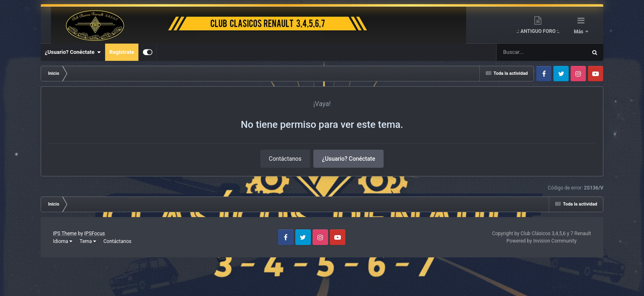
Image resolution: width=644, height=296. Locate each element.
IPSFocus (94, 234)
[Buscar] (517, 52)
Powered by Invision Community (542, 241)
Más (579, 32)
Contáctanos (285, 159)
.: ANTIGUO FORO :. (538, 31)
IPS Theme (65, 234)
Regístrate (122, 52)
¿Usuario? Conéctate (73, 52)
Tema (88, 241)
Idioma (63, 241)
